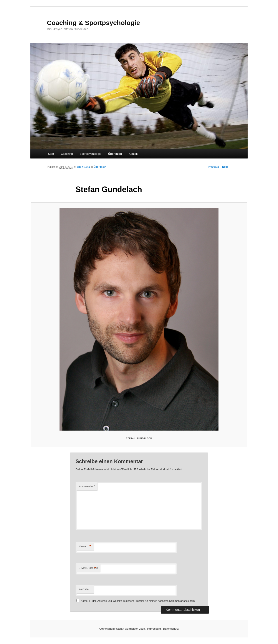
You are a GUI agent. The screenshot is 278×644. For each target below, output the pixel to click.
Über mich (115, 154)
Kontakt (134, 154)
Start (51, 154)
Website (84, 589)
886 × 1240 (83, 167)
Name (85, 547)
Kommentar (87, 486)
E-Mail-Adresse (88, 568)
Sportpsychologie (91, 154)
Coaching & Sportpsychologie (93, 23)
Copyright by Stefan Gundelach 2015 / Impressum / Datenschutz (139, 629)
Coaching (67, 154)
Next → (227, 167)
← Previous (212, 167)
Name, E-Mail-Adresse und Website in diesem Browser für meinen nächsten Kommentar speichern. (138, 601)
